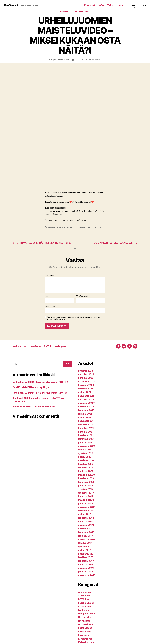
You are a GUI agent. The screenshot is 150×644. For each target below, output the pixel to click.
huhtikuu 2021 (86, 432)
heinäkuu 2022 (86, 396)
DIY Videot (84, 599)
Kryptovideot (85, 639)
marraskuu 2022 (87, 389)
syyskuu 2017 (85, 547)
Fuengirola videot (87, 614)
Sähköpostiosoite (83, 296)
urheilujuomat (96, 227)
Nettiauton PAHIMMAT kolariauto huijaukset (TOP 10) (40, 382)
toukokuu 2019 (86, 493)
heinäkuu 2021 (86, 421)
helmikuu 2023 (86, 385)
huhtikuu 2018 (86, 521)
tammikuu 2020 (86, 482)
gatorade (51, 227)
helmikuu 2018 (86, 529)
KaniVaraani (11, 5)
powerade (81, 227)
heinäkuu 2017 (86, 554)
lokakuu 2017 (85, 543)
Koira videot (84, 632)
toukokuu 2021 (86, 428)
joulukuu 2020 (86, 442)
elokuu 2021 (85, 417)
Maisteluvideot (82, 11)
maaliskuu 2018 (86, 525)
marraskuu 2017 (87, 539)
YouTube (101, 5)
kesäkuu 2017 (85, 557)
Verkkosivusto (50, 307)
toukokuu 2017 (86, 561)
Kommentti (49, 276)
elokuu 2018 (85, 514)
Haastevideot (85, 617)
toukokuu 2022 (86, 399)
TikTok (110, 5)
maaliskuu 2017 (86, 568)
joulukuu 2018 (86, 504)
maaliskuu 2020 (86, 475)
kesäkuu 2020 (86, 464)
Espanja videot (86, 603)
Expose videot (86, 606)
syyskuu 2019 (85, 489)
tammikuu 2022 (86, 410)
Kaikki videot (90, 5)
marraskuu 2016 (87, 575)
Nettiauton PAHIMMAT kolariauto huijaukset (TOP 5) (40, 393)
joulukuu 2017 (86, 536)
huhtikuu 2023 (86, 378)
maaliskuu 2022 (86, 403)
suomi (88, 227)
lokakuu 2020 (85, 450)
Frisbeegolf (84, 610)
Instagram (120, 5)
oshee (70, 227)
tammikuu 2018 (86, 532)
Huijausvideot (85, 624)
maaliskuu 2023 (86, 382)
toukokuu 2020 (86, 468)
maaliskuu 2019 (86, 500)
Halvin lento (84, 621)
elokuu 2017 (85, 550)
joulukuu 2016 (86, 572)
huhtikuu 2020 (86, 471)
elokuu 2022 (85, 392)
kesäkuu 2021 (85, 425)
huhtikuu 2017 (86, 564)
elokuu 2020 (85, 457)
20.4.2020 (79, 60)
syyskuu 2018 (85, 511)
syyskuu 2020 (86, 453)
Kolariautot (84, 635)
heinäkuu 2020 (86, 460)
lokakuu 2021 (85, 414)
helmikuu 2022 (86, 407)
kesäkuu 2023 (86, 371)
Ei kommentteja (95, 60)
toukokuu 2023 (86, 374)
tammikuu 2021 (86, 439)
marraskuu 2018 (87, 507)
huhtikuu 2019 (86, 496)
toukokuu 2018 (86, 518)
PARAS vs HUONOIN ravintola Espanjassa (34, 407)
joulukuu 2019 (86, 486)
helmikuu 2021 (86, 435)
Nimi (47, 296)
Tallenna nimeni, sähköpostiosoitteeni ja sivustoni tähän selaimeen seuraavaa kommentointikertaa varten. (73, 318)
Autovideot (84, 596)
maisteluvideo (61, 227)
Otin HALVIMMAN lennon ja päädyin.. (32, 387)
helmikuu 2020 (86, 478)
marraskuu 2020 (87, 446)
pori (74, 227)
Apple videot (85, 592)
